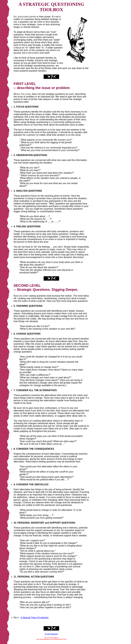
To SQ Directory (51, 634)
